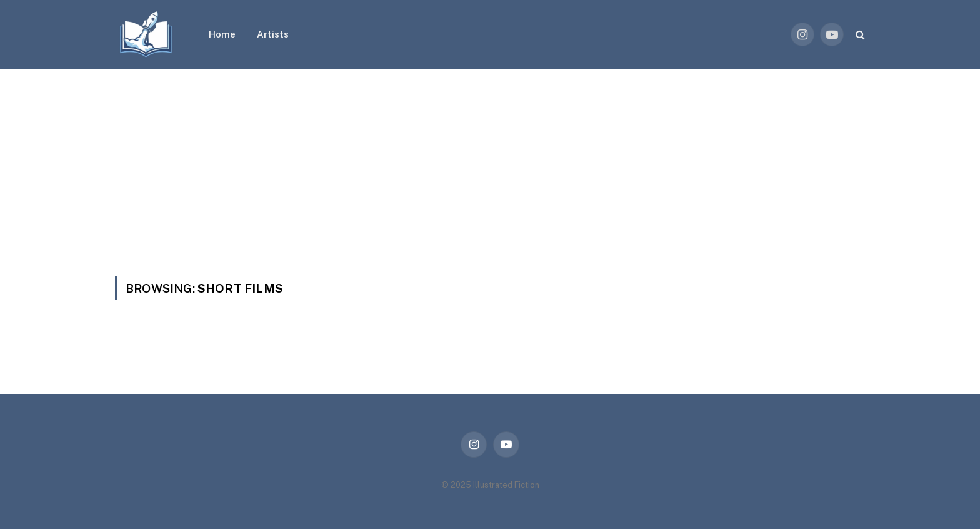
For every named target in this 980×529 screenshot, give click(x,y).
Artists (273, 34)
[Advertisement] (490, 163)
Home (222, 34)
